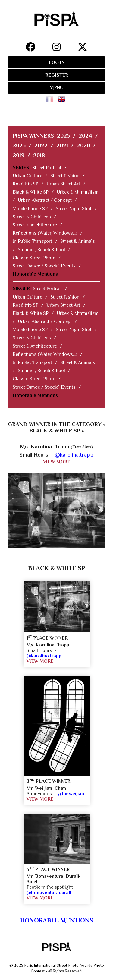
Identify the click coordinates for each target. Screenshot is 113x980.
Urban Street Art (63, 184)
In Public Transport (32, 241)
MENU (56, 88)
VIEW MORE (57, 462)
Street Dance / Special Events (44, 266)
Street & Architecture (35, 225)
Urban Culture (27, 176)
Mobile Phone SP (30, 209)
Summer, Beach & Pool (41, 250)
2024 (85, 136)
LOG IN (57, 62)
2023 (19, 145)
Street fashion (65, 176)
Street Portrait (47, 168)
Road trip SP (25, 184)
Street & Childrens (32, 217)
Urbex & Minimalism (78, 192)
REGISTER (57, 75)
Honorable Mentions (35, 274)
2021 (62, 145)
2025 (63, 136)
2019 (19, 155)
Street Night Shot (74, 209)
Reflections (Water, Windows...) (45, 233)
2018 (39, 155)
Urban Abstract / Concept (45, 200)
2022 (41, 145)
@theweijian (71, 794)
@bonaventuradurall (49, 893)
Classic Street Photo (34, 258)
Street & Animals (78, 241)
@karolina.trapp (74, 455)
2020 (83, 145)
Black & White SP (31, 192)
